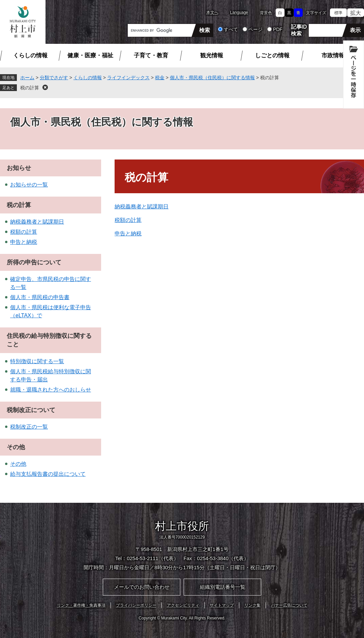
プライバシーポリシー (136, 605)
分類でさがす (54, 78)
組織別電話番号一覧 (223, 587)
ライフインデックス (128, 78)
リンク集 (252, 605)
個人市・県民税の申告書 (40, 297)
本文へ (212, 12)
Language (239, 12)
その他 (16, 447)
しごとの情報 (272, 55)
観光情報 (212, 55)
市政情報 (333, 55)
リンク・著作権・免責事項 (81, 605)
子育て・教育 (151, 55)
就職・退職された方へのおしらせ (51, 390)
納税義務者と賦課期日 (142, 207)
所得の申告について (34, 262)
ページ (255, 29)
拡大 (356, 13)
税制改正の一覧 (29, 427)
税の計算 (30, 88)
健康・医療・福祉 (90, 55)
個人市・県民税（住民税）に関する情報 (212, 78)
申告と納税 (128, 234)
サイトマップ (222, 605)
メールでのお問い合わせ (142, 587)
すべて (231, 29)
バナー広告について (289, 605)
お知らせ (19, 168)
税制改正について (31, 410)
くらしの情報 (30, 55)
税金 (160, 78)
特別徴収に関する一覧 (37, 361)
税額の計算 (128, 220)
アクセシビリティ (183, 605)
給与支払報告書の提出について (48, 474)
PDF (278, 29)
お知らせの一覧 (29, 185)
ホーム (27, 78)
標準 (338, 13)
